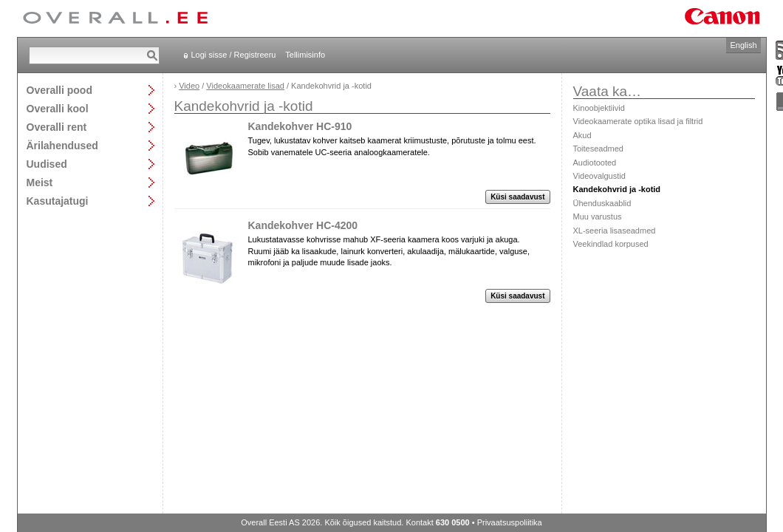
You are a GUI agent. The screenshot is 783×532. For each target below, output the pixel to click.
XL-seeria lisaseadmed (615, 231)
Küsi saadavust (517, 197)
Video (189, 86)
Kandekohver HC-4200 (303, 225)
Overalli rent (57, 127)
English (743, 45)
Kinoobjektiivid (599, 108)
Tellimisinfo (305, 55)
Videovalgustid (599, 176)
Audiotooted (595, 163)
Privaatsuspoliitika (510, 522)
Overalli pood (59, 90)
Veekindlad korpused (611, 244)
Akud (582, 135)
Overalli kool (58, 108)
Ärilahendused (62, 145)
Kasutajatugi (58, 201)
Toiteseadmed (599, 149)
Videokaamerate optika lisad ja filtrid (638, 121)
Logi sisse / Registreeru (234, 55)
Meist (40, 182)
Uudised (47, 164)
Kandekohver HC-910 (300, 126)
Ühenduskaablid (602, 203)
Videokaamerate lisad (245, 86)
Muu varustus (598, 216)
